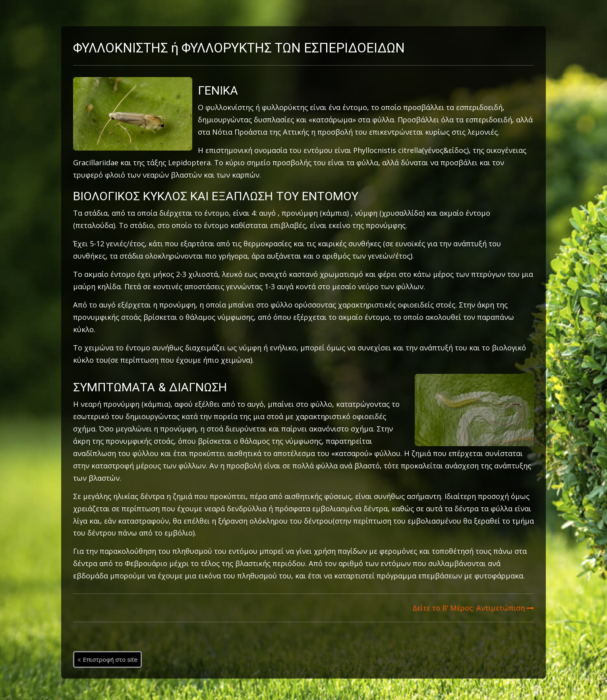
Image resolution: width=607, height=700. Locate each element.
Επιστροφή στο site (107, 659)
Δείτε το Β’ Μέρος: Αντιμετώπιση (473, 608)
